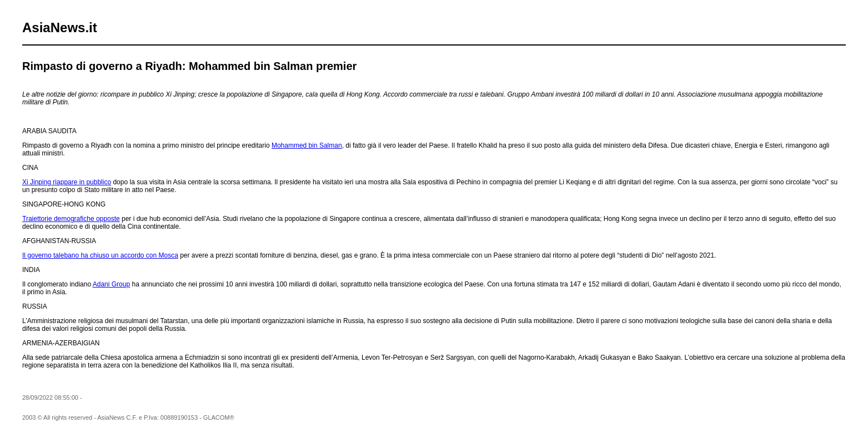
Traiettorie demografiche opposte (71, 219)
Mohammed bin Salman (307, 145)
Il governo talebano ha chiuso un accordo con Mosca (100, 255)
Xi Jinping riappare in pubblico (67, 182)
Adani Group (111, 284)
